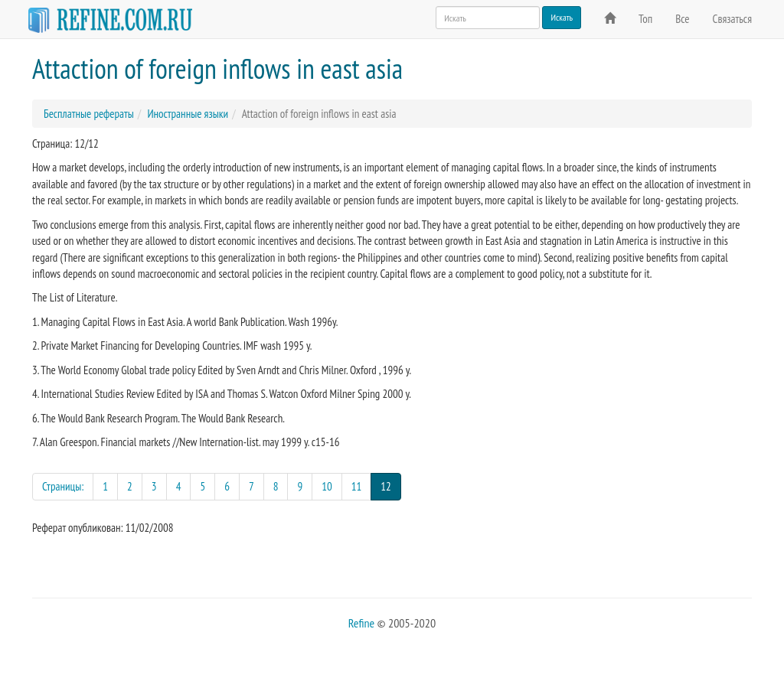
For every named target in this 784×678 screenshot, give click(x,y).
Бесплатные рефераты (89, 114)
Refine (361, 623)
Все (682, 19)
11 (357, 486)
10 (327, 486)
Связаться (732, 19)
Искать (562, 17)
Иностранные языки (188, 114)
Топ (645, 19)
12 (391, 486)
